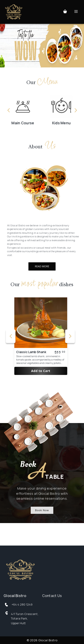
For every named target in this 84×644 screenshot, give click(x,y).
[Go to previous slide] (8, 110)
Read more (42, 266)
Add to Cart (41, 371)
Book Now (42, 510)
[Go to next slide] (76, 110)
